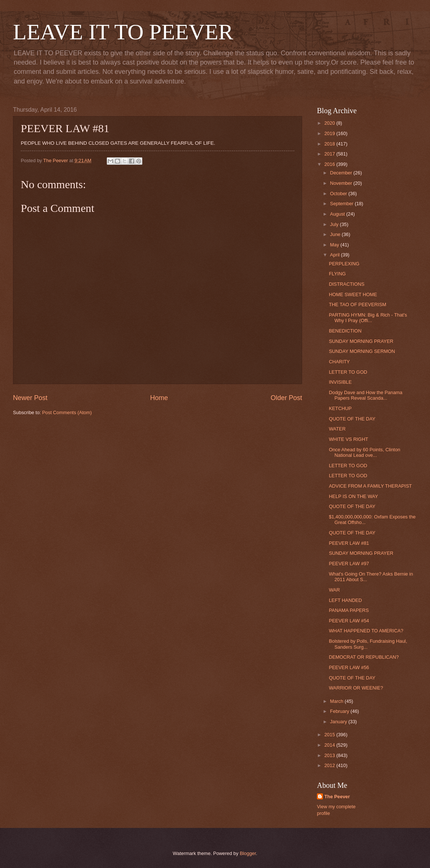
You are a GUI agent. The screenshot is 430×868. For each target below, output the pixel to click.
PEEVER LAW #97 (349, 564)
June (336, 234)
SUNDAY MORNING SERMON (362, 351)
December (342, 173)
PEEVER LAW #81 (349, 543)
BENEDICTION (345, 331)
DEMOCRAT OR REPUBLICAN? (364, 657)
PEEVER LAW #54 (349, 621)
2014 (330, 745)
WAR (334, 590)
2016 (330, 164)
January (339, 722)
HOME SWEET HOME (353, 294)
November (342, 183)
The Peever (337, 797)
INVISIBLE (340, 382)
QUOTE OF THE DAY (352, 419)
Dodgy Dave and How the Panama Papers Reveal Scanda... (365, 395)
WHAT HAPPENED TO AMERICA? (366, 631)
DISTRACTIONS (347, 284)
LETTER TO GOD (348, 372)
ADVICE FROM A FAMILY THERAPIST (370, 486)
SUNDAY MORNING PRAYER (361, 341)
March (337, 701)
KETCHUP (340, 408)
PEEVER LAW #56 (349, 667)
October (339, 194)
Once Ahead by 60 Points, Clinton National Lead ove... (365, 452)
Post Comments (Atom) (67, 412)
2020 (330, 123)
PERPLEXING (344, 264)
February (340, 711)
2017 (330, 154)
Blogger (248, 853)
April (335, 255)
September (342, 204)
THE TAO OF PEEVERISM (358, 304)
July (335, 224)
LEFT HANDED (345, 600)
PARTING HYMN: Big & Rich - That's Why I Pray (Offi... (368, 318)
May (335, 245)
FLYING (337, 274)
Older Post (286, 398)
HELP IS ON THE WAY (353, 496)
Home (159, 398)
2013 (330, 755)
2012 (330, 765)
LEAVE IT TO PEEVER (123, 32)
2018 (330, 144)
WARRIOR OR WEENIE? (356, 688)
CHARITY (339, 362)
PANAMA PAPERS (349, 610)
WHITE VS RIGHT (348, 439)
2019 (330, 133)
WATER (337, 429)
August (338, 214)
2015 (330, 735)
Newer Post (30, 398)
